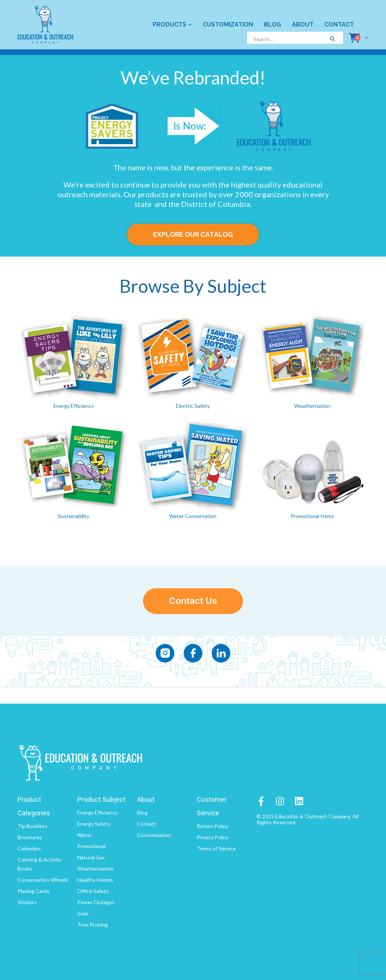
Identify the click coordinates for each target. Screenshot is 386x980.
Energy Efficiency (74, 406)
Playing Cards (33, 891)
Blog (273, 24)
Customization (228, 24)
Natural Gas (91, 857)
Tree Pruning (93, 925)
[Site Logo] (45, 25)
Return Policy (212, 826)
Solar (83, 913)
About (303, 24)
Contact (339, 24)
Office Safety (93, 891)
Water (85, 835)
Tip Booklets (32, 826)
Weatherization (312, 406)
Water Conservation (193, 516)
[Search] (332, 39)
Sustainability (74, 516)
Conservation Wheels (43, 880)
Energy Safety (94, 824)
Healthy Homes (95, 880)
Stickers (27, 902)
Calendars (29, 848)
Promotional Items (312, 516)
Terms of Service (216, 848)
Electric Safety (193, 406)
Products (169, 24)
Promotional (91, 846)
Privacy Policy (213, 837)
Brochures (30, 837)
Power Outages (96, 902)
